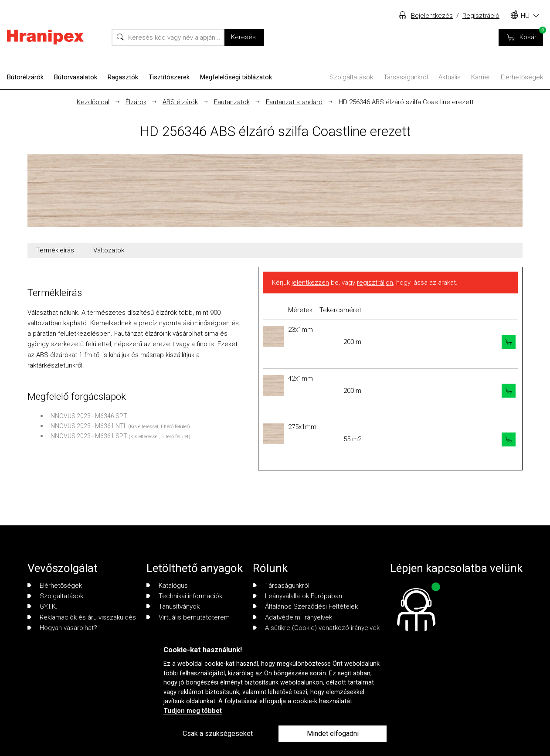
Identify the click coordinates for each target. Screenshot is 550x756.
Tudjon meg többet (193, 711)
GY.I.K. (42, 606)
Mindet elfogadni (333, 734)
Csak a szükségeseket (218, 734)
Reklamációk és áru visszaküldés (82, 617)
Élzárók (136, 102)
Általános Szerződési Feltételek (305, 606)
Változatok (109, 250)
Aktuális (450, 77)
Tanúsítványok (173, 606)
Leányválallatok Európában (297, 596)
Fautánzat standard (294, 102)
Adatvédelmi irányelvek (292, 617)
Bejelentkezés (432, 16)
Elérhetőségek (522, 77)
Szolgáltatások (351, 77)
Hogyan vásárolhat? (62, 628)
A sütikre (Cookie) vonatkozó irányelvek (316, 628)
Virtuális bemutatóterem (188, 617)
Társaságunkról (406, 77)
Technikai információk (184, 596)
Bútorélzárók (25, 77)
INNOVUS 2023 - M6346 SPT (88, 416)
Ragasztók (123, 77)
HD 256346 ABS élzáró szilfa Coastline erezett (406, 102)
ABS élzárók (180, 102)
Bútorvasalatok (76, 77)
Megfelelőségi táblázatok (236, 77)
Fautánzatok (232, 102)
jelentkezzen (310, 283)
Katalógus (167, 586)
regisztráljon (375, 283)
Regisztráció (481, 16)
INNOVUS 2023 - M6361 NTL (88, 426)
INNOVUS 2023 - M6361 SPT (88, 436)
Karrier (481, 77)
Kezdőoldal (93, 102)
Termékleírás (55, 250)
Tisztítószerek (169, 77)
